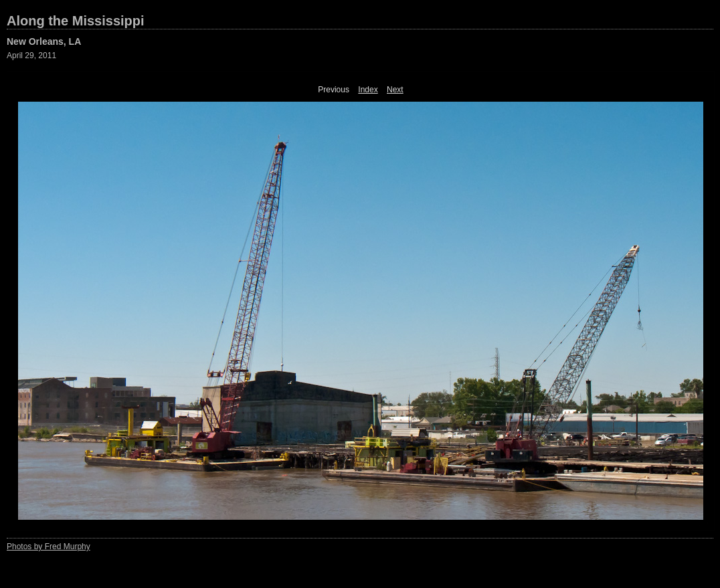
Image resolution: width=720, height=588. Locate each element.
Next (395, 90)
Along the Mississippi (76, 21)
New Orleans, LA (44, 41)
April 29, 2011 (31, 56)
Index (368, 90)
